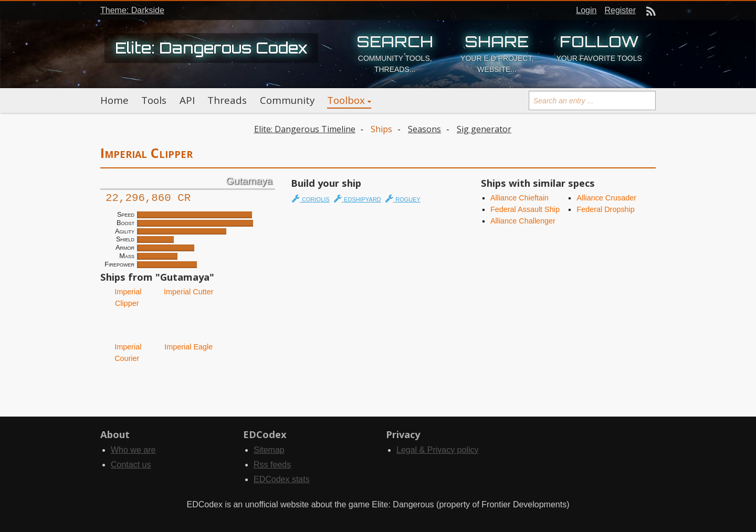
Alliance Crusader (606, 198)
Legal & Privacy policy (438, 450)
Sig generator (484, 129)
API (187, 100)
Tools (154, 100)
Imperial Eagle (187, 347)
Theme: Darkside (132, 10)
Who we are (133, 450)
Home (114, 100)
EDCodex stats (282, 479)
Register (620, 10)
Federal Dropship (605, 209)
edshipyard (358, 199)
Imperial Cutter (187, 292)
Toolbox (346, 100)
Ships (381, 129)
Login (586, 10)
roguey (403, 199)
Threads (227, 100)
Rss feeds (272, 465)
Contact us (131, 465)
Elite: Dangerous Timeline (305, 129)
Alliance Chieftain (519, 198)
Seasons (424, 129)
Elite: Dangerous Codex (211, 48)
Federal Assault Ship (525, 209)
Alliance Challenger (523, 221)
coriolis (311, 199)
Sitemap (269, 450)
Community (287, 100)
